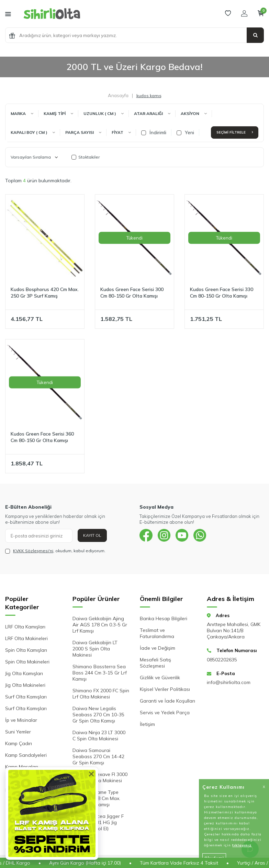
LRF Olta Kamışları (25, 627)
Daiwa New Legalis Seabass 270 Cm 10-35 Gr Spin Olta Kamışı (98, 715)
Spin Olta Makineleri (27, 662)
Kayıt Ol (92, 535)
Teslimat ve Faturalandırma (157, 633)
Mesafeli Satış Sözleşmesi (155, 663)
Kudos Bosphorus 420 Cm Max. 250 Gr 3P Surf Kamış (45, 293)
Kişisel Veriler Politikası (165, 689)
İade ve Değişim (158, 648)
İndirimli (154, 132)
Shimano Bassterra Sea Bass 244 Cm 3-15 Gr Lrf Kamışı (100, 673)
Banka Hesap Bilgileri (164, 618)
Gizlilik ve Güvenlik (160, 678)
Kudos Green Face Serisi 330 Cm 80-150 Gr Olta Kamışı (222, 293)
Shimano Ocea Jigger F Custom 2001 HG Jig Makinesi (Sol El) (98, 822)
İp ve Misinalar (21, 720)
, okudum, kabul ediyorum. (55, 551)
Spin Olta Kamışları (26, 650)
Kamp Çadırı (19, 743)
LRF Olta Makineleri (26, 638)
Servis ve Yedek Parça (165, 713)
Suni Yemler (18, 732)
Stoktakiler (86, 157)
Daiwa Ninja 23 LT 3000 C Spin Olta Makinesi (99, 736)
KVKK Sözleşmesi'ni (33, 551)
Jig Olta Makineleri (25, 685)
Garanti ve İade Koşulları (167, 701)
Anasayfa (118, 95)
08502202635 (222, 660)
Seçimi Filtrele (235, 132)
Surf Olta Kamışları (26, 697)
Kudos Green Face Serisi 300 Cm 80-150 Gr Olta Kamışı (132, 293)
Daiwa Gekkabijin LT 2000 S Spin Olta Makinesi (95, 649)
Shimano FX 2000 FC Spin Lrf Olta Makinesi (101, 694)
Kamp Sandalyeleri (26, 755)
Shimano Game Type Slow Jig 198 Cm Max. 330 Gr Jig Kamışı (96, 798)
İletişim (147, 724)
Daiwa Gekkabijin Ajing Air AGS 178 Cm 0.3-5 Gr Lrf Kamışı (100, 625)
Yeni (185, 132)
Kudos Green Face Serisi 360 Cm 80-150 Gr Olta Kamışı (42, 437)
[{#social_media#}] (146, 536)
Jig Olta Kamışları (24, 673)
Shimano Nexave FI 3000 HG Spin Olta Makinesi (100, 777)
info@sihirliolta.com (229, 682)
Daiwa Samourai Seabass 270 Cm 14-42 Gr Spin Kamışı (98, 756)
